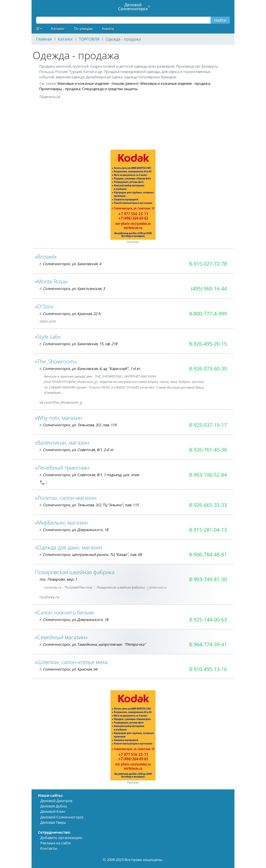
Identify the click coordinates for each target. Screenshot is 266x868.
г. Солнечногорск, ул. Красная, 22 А (70, 314)
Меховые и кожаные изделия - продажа (175, 83)
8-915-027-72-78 (208, 264)
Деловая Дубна (54, 806)
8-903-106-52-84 (208, 475)
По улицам (83, 28)
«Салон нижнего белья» (65, 612)
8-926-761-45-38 (208, 450)
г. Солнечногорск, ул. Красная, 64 (68, 669)
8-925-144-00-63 (208, 620)
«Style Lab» (48, 337)
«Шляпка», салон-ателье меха (71, 662)
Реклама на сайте (56, 843)
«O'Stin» (44, 306)
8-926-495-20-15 (208, 344)
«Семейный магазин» (61, 637)
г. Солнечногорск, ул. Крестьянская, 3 (72, 288)
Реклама (133, 242)
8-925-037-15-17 (208, 425)
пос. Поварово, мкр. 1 (58, 579)
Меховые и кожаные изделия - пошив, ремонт (98, 83)
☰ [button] (38, 28)
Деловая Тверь (53, 822)
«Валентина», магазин (62, 442)
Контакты (49, 848)
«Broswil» (46, 257)
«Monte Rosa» (51, 281)
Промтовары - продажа (60, 89)
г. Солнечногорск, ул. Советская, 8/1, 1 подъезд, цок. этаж (89, 475)
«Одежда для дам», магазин (69, 547)
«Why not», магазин (59, 418)
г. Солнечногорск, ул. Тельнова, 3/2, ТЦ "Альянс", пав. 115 (89, 505)
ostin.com (48, 321)
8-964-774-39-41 (208, 644)
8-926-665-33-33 (208, 505)
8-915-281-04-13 (208, 530)
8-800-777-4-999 (208, 314)
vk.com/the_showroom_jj (61, 402)
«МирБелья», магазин (61, 522)
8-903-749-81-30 (208, 579)
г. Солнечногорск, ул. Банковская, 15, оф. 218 (78, 344)
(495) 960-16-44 (209, 288)
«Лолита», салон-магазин (66, 498)
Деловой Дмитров (56, 801)
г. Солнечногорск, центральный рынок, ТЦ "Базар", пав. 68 (91, 554)
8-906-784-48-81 (208, 554)
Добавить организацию (61, 838)
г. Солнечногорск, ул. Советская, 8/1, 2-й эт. (77, 450)
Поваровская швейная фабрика (75, 572)
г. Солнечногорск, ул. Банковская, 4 (70, 264)
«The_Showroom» (56, 361)
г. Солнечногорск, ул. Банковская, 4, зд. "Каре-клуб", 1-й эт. (90, 368)
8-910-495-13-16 (208, 669)
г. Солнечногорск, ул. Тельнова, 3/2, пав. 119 (78, 425)
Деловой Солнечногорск (62, 817)
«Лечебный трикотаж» (62, 468)
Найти (220, 20)
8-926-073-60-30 (208, 368)
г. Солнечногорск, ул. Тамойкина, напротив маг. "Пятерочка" (93, 644)
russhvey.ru (49, 597)
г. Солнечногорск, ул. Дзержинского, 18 (74, 530)
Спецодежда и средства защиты (110, 89)
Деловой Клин (53, 811)
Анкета (108, 28)
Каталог (58, 28)
